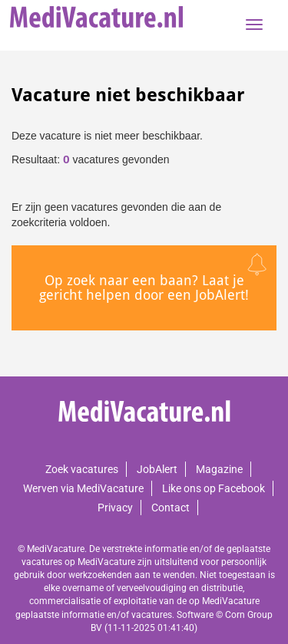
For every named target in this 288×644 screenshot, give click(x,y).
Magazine (219, 469)
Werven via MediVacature (83, 488)
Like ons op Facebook (214, 488)
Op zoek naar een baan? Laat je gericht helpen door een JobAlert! (144, 288)
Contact (170, 508)
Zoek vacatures (82, 469)
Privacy (115, 508)
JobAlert (157, 469)
